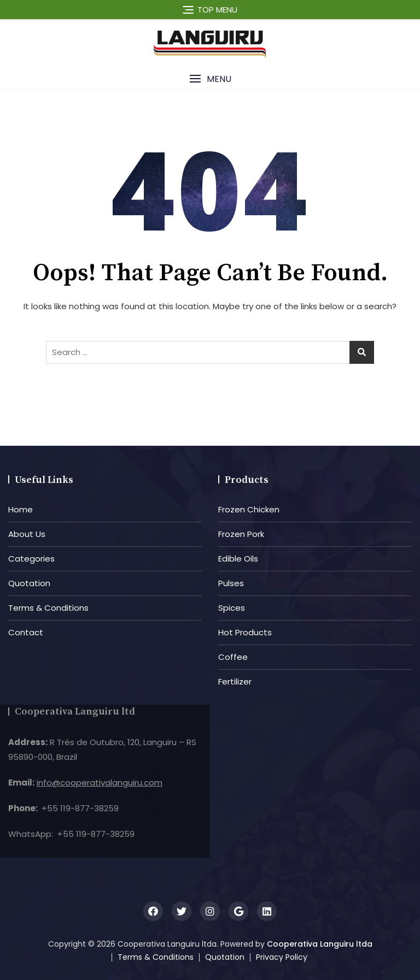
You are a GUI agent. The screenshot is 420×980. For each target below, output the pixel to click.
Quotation (29, 583)
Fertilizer (235, 681)
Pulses (231, 583)
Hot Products (245, 632)
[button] (210, 79)
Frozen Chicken (249, 509)
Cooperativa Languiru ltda (320, 944)
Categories (31, 559)
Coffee (233, 657)
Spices (232, 608)
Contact (26, 632)
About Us (27, 534)
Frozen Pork (241, 534)
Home (21, 509)
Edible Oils (238, 559)
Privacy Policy (282, 957)
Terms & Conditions (48, 608)
